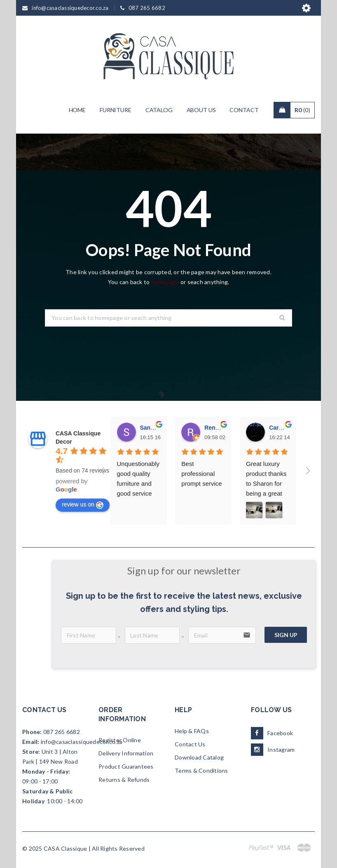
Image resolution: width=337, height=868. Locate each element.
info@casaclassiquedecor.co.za (82, 742)
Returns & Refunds (124, 780)
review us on (83, 505)
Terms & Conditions (201, 770)
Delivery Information (126, 753)
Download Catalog (199, 757)
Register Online (120, 740)
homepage (165, 282)
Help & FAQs (192, 731)
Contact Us (190, 744)
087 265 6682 (62, 732)
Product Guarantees (126, 766)
